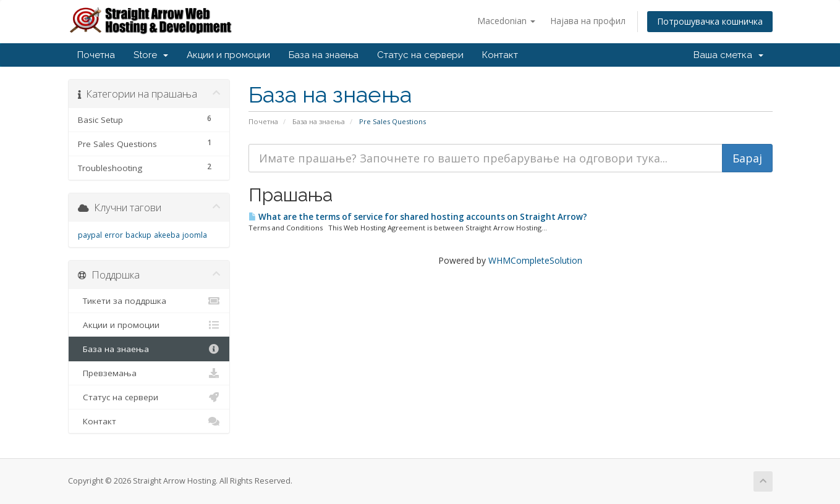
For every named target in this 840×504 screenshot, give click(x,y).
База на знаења (324, 55)
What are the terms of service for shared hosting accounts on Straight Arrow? (418, 217)
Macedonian (506, 21)
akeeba (167, 235)
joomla (195, 235)
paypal (90, 235)
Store (151, 55)
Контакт (500, 55)
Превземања (149, 373)
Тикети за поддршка (149, 301)
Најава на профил (588, 21)
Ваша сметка (728, 55)
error (114, 235)
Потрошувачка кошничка (710, 21)
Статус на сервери (420, 55)
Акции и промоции (228, 55)
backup (138, 235)
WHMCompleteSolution (535, 260)
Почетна (96, 55)
